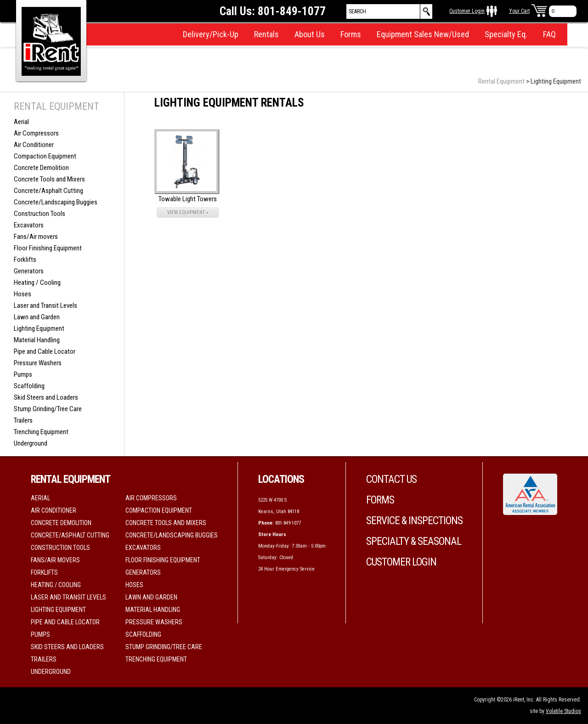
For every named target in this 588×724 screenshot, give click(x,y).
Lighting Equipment (39, 328)
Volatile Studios (563, 711)
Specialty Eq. (506, 34)
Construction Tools (40, 214)
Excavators (29, 225)
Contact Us (391, 479)
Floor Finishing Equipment (48, 248)
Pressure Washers (38, 363)
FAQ (549, 34)
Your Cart (519, 11)
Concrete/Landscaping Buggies (56, 202)
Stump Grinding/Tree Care (48, 409)
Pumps (23, 374)
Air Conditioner (34, 145)
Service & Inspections (414, 521)
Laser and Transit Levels (45, 305)
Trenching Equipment (41, 432)
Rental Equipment (501, 81)
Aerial (21, 122)
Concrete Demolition (41, 168)
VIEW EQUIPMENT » (188, 212)
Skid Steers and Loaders (46, 397)
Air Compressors (36, 133)
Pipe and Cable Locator (45, 351)
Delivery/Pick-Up (211, 34)
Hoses (23, 294)
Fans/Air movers (36, 237)
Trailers (23, 420)
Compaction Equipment (45, 156)
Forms (351, 34)
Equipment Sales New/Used (423, 34)
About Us (310, 34)
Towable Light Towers (188, 199)
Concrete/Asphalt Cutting (48, 191)
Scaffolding (29, 386)
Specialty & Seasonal (414, 541)
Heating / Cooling (37, 283)
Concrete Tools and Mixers (49, 179)
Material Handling (37, 340)
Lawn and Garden (37, 317)
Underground (31, 443)
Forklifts (25, 260)
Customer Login (467, 11)
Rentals (266, 34)
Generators (29, 271)
